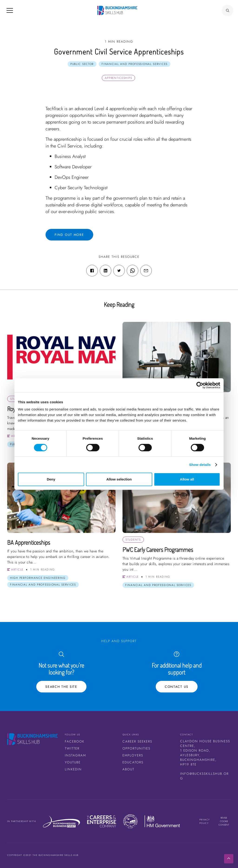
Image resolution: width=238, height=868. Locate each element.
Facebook (75, 741)
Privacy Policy (205, 821)
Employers (133, 755)
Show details (200, 465)
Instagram (75, 755)
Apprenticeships (119, 78)
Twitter (72, 748)
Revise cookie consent (224, 821)
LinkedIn (73, 769)
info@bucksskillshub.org (204, 776)
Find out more (69, 235)
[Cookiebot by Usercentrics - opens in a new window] (200, 385)
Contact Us (177, 687)
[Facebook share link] (92, 271)
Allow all (187, 479)
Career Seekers (137, 741)
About (128, 769)
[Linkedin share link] (106, 271)
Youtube (73, 762)
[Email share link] (146, 271)
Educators (133, 762)
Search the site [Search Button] (61, 687)
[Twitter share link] (119, 271)
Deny (51, 479)
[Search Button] (228, 10)
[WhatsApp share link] (132, 271)
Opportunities (136, 748)
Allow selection (119, 479)
